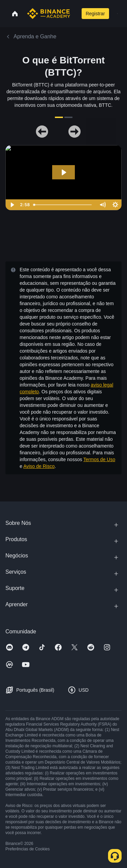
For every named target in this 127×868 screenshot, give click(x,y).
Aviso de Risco (39, 466)
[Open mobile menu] (117, 14)
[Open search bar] (75, 14)
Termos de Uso (99, 459)
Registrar (95, 14)
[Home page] (49, 14)
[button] (117, 14)
